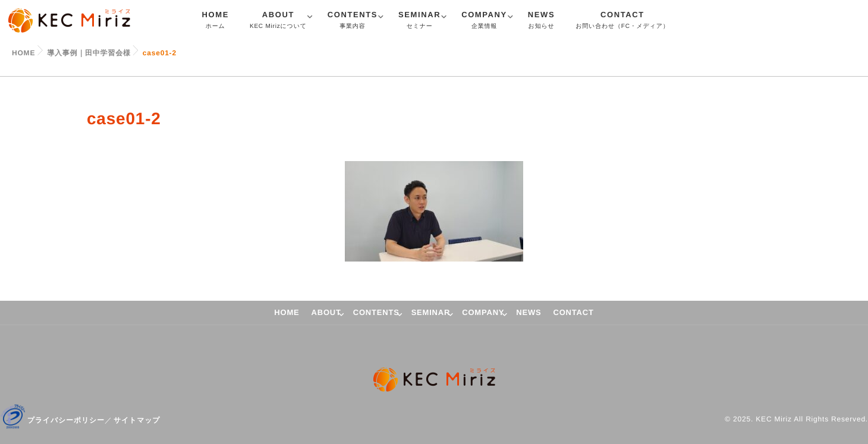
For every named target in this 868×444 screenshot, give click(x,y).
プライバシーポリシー (66, 420)
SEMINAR (419, 21)
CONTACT (622, 21)
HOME (216, 21)
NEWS (541, 21)
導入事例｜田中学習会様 (89, 53)
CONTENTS (353, 21)
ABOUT (278, 21)
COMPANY (484, 21)
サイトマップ (137, 420)
